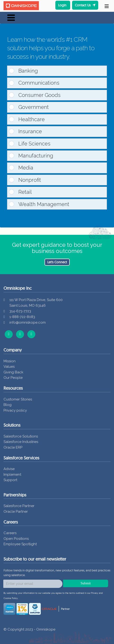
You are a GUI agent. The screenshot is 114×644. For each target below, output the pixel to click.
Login (63, 5)
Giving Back (13, 372)
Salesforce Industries (21, 442)
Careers (10, 533)
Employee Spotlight (20, 544)
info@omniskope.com (28, 322)
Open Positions (16, 539)
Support (10, 480)
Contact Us (85, 5)
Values (9, 367)
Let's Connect (57, 262)
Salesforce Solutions (21, 436)
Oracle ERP (13, 447)
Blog (8, 405)
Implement (12, 475)
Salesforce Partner (19, 506)
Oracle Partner (16, 512)
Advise (9, 469)
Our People (13, 378)
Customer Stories (18, 399)
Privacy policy (15, 410)
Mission (10, 361)
